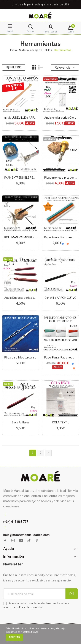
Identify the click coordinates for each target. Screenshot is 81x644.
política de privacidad (30, 607)
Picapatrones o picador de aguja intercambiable (61, 178)
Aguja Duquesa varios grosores (21, 298)
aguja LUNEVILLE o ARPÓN (21, 118)
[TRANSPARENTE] (65, 244)
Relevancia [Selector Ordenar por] (65, 67)
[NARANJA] (68, 244)
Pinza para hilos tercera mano (21, 358)
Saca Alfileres (21, 422)
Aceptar (14, 637)
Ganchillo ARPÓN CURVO (60, 298)
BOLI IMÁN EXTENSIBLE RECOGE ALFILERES (21, 237)
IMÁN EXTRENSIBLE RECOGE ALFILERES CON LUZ (21, 178)
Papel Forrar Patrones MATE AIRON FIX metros (61, 237)
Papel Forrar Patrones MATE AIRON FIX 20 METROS (61, 358)
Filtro (14, 67)
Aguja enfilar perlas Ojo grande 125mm (61, 118)
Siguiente (48, 453)
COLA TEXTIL (61, 422)
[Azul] (63, 244)
